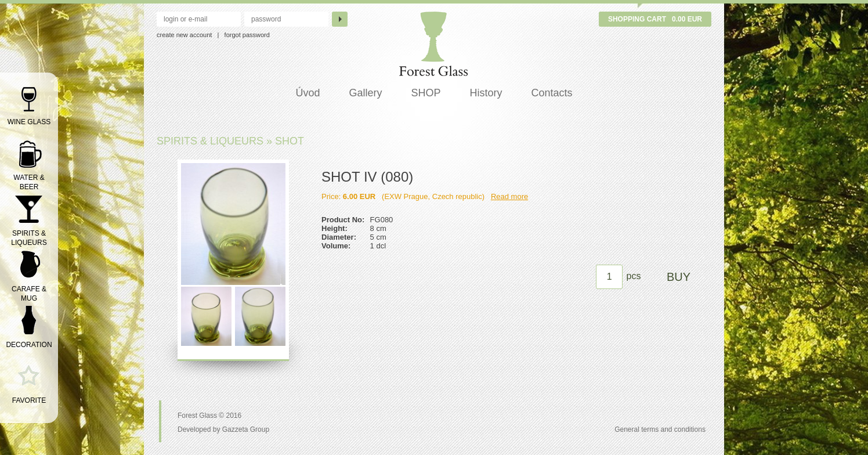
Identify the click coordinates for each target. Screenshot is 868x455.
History (486, 93)
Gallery (365, 93)
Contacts (552, 93)
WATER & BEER (29, 182)
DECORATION (29, 345)
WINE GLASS (29, 122)
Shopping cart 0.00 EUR (655, 19)
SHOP (426, 93)
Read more (509, 196)
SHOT (290, 141)
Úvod (308, 93)
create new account (184, 35)
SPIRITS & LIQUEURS (29, 238)
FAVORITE (29, 400)
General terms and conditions (660, 429)
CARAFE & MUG (29, 294)
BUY (679, 277)
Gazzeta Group (246, 429)
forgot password (247, 35)
